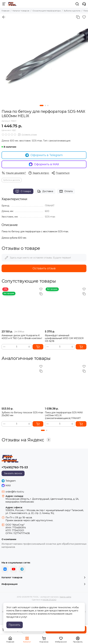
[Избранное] (84, 17)
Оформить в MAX (44, 164)
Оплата (66, 191)
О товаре (23, 191)
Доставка (45, 191)
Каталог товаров (21, 11)
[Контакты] (84, 4)
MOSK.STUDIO (50, 600)
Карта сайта (65, 597)
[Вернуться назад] (4, 17)
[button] (42, 105)
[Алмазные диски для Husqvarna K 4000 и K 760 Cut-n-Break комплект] (22, 308)
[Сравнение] (78, 17)
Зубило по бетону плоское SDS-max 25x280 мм (22, 414)
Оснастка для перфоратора (47, 11)
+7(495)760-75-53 (15, 467)
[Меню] (4, 4)
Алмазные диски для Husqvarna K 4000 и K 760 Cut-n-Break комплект (22, 337)
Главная (6, 11)
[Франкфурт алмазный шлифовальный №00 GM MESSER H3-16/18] (66, 308)
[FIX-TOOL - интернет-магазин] (12, 4)
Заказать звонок (13, 473)
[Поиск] (77, 4)
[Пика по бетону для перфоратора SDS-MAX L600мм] (44, 58)
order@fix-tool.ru (15, 492)
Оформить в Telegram (44, 155)
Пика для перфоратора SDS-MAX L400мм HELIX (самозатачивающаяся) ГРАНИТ (64, 415)
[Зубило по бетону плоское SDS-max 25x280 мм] (22, 385)
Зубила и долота (72, 11)
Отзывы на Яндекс (26, 440)
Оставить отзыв (44, 268)
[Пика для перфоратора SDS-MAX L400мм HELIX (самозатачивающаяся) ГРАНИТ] (66, 385)
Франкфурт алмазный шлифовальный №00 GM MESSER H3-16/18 (64, 338)
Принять (14, 625)
